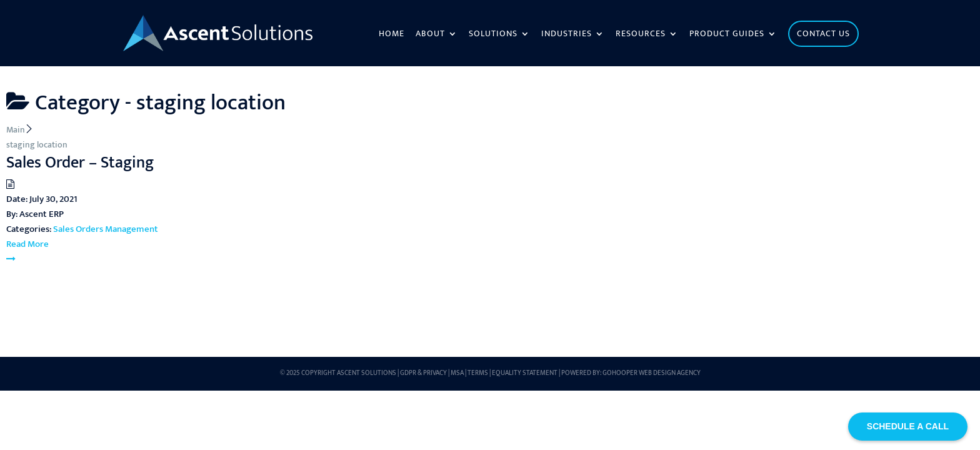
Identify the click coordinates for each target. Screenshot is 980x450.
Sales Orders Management (106, 229)
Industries (567, 35)
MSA (457, 373)
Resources (641, 35)
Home (392, 35)
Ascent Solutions (367, 373)
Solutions (493, 35)
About (430, 35)
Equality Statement (525, 373)
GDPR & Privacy (423, 373)
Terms (478, 373)
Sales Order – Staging (80, 163)
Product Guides (727, 35)
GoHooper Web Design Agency (652, 373)
